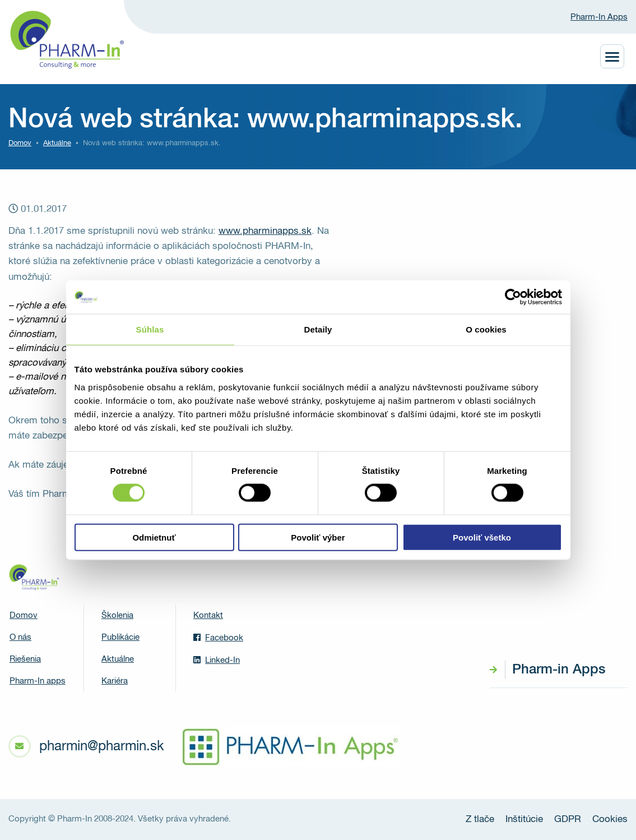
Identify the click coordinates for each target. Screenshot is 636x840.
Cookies (610, 820)
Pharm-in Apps (559, 670)
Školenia (117, 615)
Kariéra (115, 681)
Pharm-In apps (38, 681)
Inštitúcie (524, 820)
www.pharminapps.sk (265, 231)
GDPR (568, 820)
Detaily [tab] (318, 329)
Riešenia (25, 659)
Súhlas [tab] (150, 329)
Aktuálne (118, 659)
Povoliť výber (318, 537)
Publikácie (120, 637)
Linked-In (217, 660)
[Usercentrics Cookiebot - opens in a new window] (513, 297)
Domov (20, 143)
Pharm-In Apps (599, 17)
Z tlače (480, 820)
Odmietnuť (154, 537)
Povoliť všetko (482, 537)
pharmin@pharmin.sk (101, 746)
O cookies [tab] (486, 329)
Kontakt (208, 615)
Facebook (218, 638)
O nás (20, 637)
